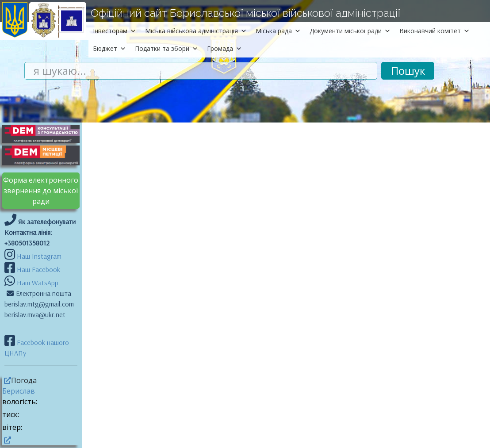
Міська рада (278, 31)
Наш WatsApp (37, 283)
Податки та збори (167, 48)
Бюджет (109, 48)
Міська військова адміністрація (196, 31)
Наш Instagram (39, 256)
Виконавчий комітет (434, 31)
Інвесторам (115, 31)
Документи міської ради (350, 31)
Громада (224, 48)
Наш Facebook (38, 269)
